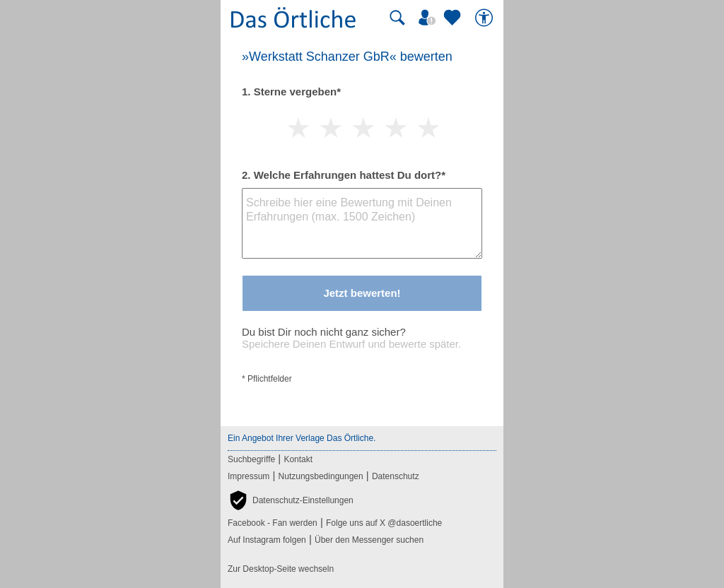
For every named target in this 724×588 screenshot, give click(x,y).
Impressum (249, 476)
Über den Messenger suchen (369, 540)
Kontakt (298, 459)
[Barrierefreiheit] (486, 18)
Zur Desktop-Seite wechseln (281, 569)
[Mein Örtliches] (429, 18)
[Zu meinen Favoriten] (454, 18)
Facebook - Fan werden (273, 523)
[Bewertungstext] (362, 223)
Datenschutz (396, 476)
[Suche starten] (397, 18)
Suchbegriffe (251, 459)
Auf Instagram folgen (267, 540)
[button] (291, 500)
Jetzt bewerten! (362, 293)
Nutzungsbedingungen (321, 476)
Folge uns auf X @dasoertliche (384, 523)
